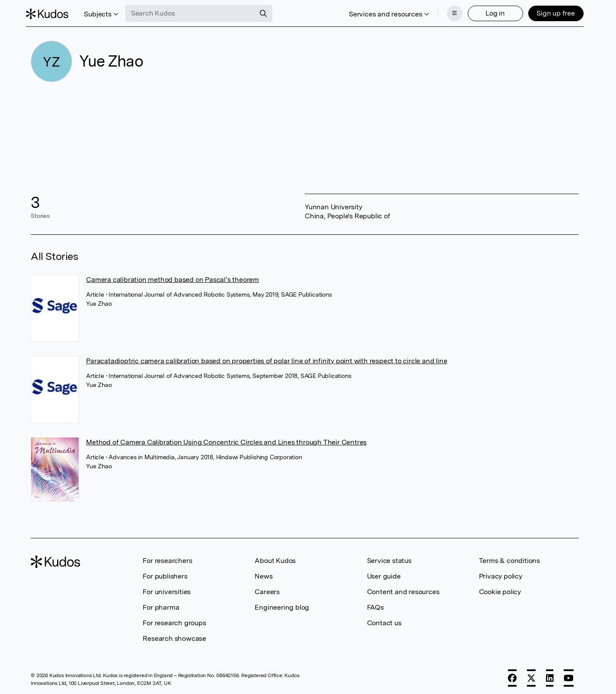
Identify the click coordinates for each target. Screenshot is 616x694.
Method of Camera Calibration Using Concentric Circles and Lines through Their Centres (226, 440)
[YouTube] (569, 675)
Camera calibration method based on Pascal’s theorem (172, 277)
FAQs (375, 605)
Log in (490, 12)
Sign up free (551, 12)
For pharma (161, 605)
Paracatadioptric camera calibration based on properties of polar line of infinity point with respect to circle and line (267, 358)
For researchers (167, 558)
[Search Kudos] (195, 12)
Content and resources (403, 589)
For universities (167, 589)
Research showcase (174, 636)
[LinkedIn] (550, 675)
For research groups (174, 620)
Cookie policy (500, 589)
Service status (389, 558)
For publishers (165, 574)
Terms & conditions (509, 558)
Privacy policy (501, 574)
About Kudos (275, 558)
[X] (531, 675)
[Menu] (450, 12)
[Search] (268, 12)
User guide (384, 574)
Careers (267, 589)
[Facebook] (512, 675)
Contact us (384, 620)
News (263, 574)
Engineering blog (282, 605)
